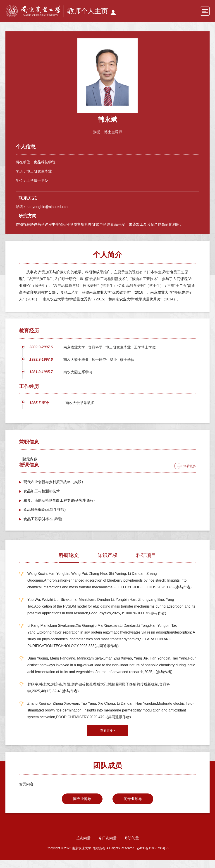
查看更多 (190, 474)
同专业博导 (82, 807)
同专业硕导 (133, 807)
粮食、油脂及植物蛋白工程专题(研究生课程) (59, 508)
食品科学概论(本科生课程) (45, 518)
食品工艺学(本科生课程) (43, 527)
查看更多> (107, 738)
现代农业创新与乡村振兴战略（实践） (54, 490)
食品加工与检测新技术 (42, 499)
